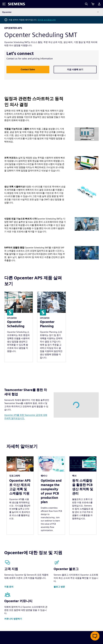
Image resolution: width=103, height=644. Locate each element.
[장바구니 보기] (93, 4)
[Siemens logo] (16, 4)
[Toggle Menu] (4, 4)
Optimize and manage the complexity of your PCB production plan (51, 491)
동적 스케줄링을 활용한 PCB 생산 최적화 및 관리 (83, 487)
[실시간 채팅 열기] (95, 636)
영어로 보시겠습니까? (47, 20)
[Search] (86, 4)
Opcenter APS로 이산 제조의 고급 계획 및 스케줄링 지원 (20, 487)
